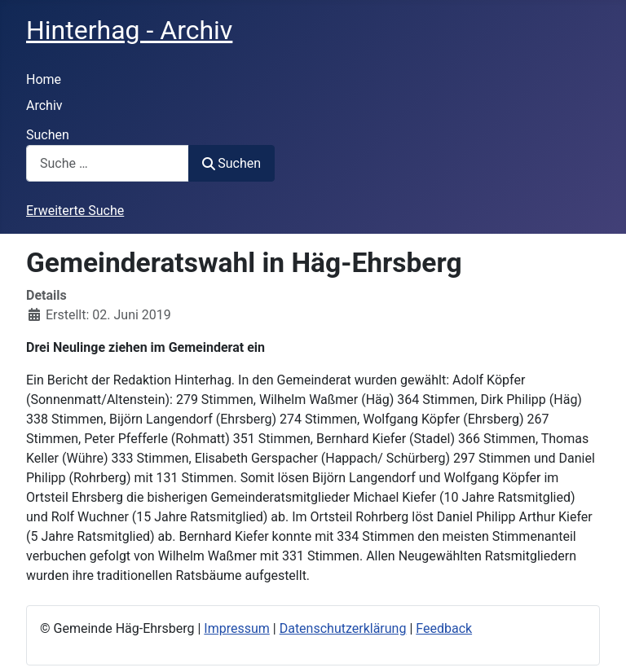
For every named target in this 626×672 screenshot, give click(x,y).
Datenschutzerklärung (343, 628)
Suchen (48, 135)
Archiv (44, 105)
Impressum (237, 628)
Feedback (444, 628)
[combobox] (108, 163)
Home (44, 79)
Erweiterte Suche (75, 211)
